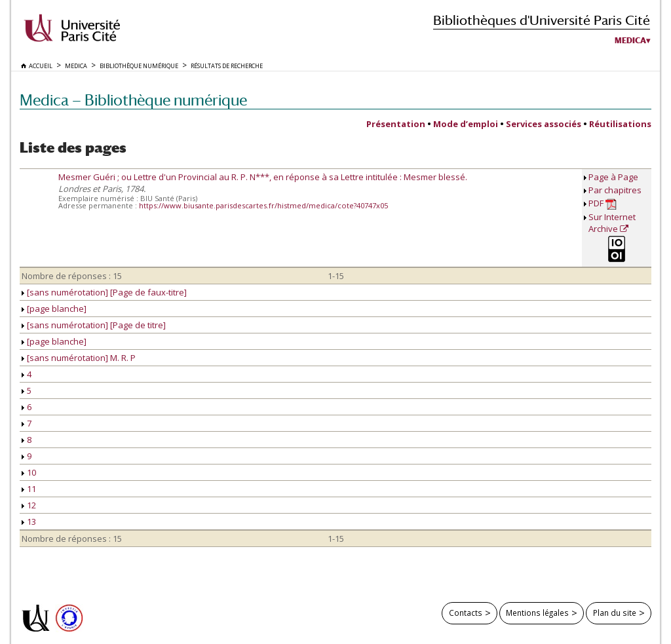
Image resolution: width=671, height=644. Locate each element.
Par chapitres (615, 190)
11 (29, 489)
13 (29, 521)
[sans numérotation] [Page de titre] (94, 325)
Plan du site (615, 613)
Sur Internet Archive (612, 223)
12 (29, 505)
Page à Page (613, 177)
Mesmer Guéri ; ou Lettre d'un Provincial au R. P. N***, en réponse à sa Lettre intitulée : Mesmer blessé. (263, 177)
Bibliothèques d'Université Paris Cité (542, 20)
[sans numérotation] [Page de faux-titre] (104, 292)
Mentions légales (537, 613)
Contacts (466, 613)
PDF (603, 203)
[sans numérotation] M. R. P (79, 358)
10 (29, 472)
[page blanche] (54, 309)
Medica (630, 41)
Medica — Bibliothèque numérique (133, 100)
